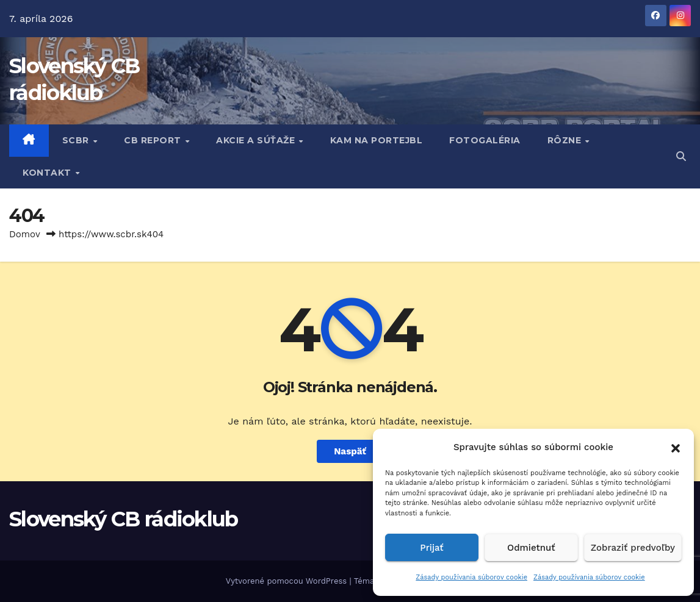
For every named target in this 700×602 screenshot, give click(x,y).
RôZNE (566, 140)
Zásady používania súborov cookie (471, 577)
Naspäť (350, 451)
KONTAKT (48, 173)
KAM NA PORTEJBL (377, 140)
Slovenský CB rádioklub (124, 519)
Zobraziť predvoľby (633, 548)
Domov (25, 234)
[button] (676, 447)
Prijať (431, 548)
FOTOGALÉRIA (485, 140)
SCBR (77, 140)
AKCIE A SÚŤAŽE (257, 140)
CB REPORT (154, 140)
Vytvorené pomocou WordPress (288, 581)
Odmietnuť (531, 548)
